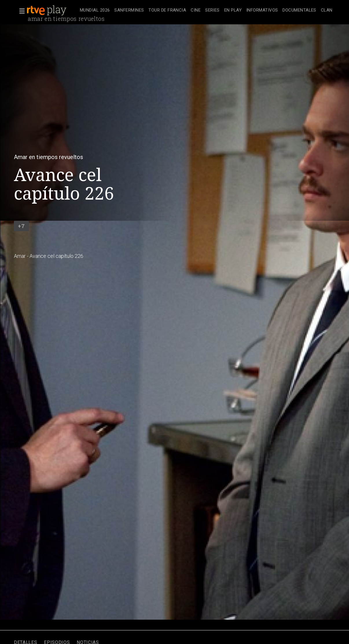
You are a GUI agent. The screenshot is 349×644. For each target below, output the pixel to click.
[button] (20, 11)
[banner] (52, 10)
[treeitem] (95, 11)
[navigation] (206, 10)
